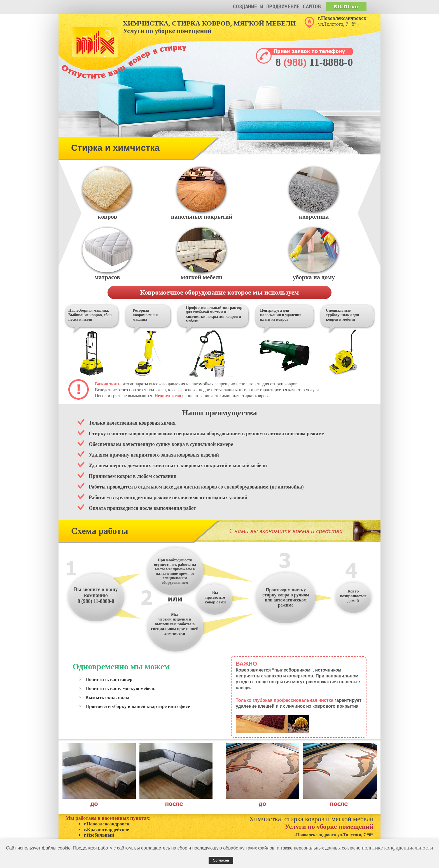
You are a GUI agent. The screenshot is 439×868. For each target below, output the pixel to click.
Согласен (221, 860)
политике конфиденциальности (397, 848)
